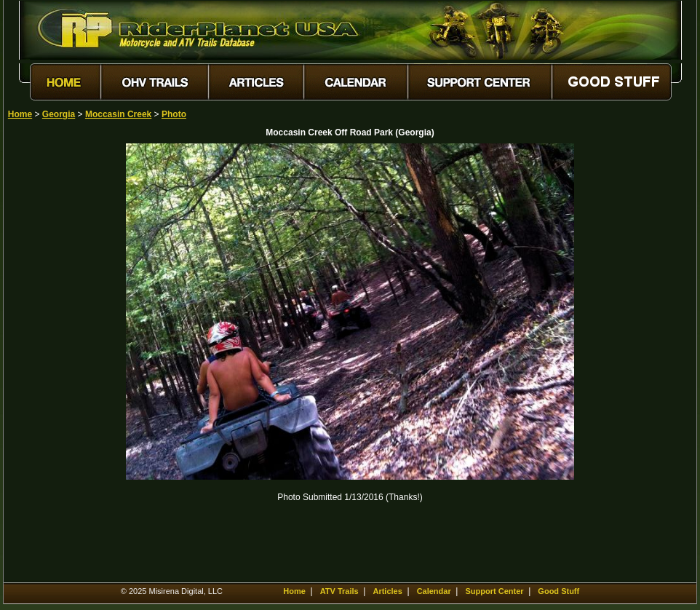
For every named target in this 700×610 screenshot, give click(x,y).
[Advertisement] (59, 362)
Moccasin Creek (118, 114)
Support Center (495, 591)
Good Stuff (558, 591)
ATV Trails (339, 591)
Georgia (59, 114)
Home (20, 114)
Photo (174, 114)
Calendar (434, 591)
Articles (387, 591)
